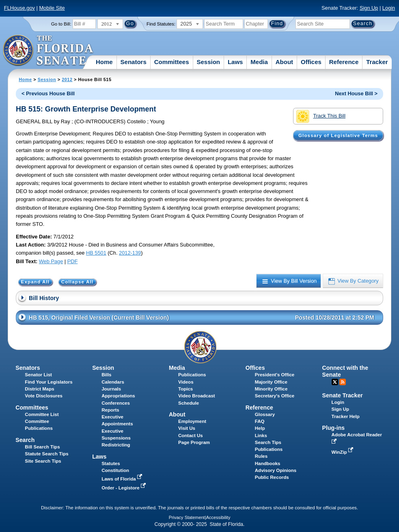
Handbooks (268, 463)
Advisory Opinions (276, 470)
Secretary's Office (275, 396)
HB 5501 (96, 253)
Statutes (111, 463)
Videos (186, 382)
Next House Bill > (356, 93)
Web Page (51, 261)
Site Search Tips (43, 461)
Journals (111, 389)
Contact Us (191, 435)
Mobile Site (52, 8)
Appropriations (118, 396)
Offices (311, 62)
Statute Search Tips (46, 454)
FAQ (260, 421)
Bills (106, 375)
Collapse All (77, 282)
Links (261, 435)
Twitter (335, 382)
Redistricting (116, 445)
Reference (344, 62)
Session (208, 62)
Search (25, 440)
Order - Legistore (124, 488)
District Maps (39, 389)
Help (260, 428)
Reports (110, 410)
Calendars (113, 382)
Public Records (272, 477)
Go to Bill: (61, 24)
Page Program (194, 442)
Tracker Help (346, 416)
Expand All (36, 282)
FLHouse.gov (19, 8)
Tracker (377, 62)
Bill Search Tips (42, 447)
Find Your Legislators (49, 382)
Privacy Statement (187, 517)
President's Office (275, 375)
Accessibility (218, 517)
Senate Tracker (343, 395)
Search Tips (268, 442)
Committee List (42, 414)
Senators (134, 62)
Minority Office (271, 389)
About (284, 62)
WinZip (343, 452)
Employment (192, 421)
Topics (185, 389)
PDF (73, 261)
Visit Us (187, 428)
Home (104, 62)
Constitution (115, 470)
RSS (343, 382)
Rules (261, 456)
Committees (172, 62)
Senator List (38, 375)
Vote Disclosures (44, 396)
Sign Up (369, 8)
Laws (235, 62)
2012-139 (130, 253)
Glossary (265, 414)
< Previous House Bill (48, 93)
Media (259, 62)
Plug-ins (334, 428)
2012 (67, 79)
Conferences (116, 403)
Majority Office (271, 382)
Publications (192, 375)
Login (389, 8)
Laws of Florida (123, 479)
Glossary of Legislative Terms (338, 135)
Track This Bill (321, 116)
